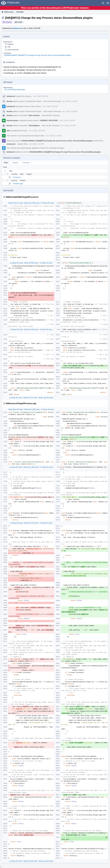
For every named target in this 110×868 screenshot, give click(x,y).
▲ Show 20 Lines (16, 263)
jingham (11, 44)
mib (9, 47)
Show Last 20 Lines (46, 398)
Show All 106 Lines (31, 330)
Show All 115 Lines (30, 398)
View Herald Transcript (52, 101)
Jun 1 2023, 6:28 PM (40, 96)
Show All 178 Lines (31, 523)
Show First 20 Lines (15, 203)
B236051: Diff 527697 (49, 120)
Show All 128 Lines (30, 861)
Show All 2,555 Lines (32, 203)
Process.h (17, 177)
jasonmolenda (13, 50)
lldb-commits (34, 115)
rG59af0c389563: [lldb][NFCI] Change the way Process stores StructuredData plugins (38, 55)
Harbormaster (12, 120)
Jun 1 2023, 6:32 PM (67, 121)
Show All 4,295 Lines (32, 409)
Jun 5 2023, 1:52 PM (36, 144)
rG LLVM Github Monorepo (15, 90)
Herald (9, 101)
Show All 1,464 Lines (31, 467)
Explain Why (23, 144)
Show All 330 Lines (31, 263)
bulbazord (17, 28)
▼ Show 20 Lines (47, 203)
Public (20, 22)
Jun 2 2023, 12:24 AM (37, 131)
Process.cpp (18, 184)
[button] (108, 3)
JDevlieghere (34, 126)
